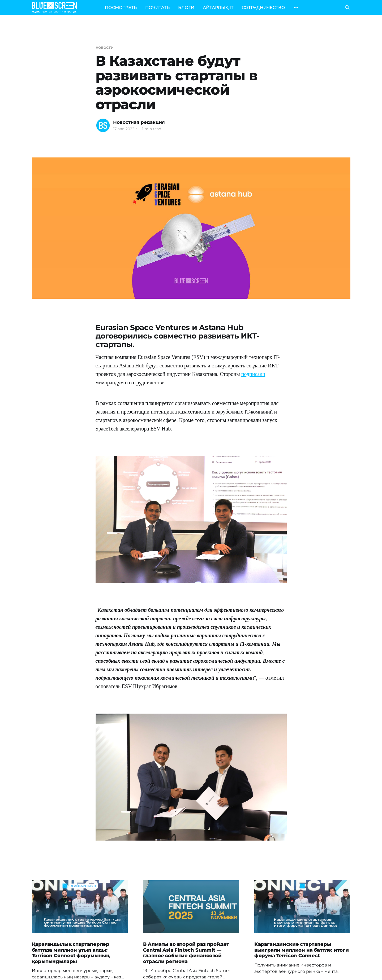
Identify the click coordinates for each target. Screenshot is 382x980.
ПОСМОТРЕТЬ (121, 8)
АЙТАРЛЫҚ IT (218, 8)
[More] (296, 8)
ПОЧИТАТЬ (157, 8)
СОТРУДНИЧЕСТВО (263, 8)
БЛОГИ (186, 8)
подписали (253, 374)
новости (105, 47)
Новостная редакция (139, 122)
